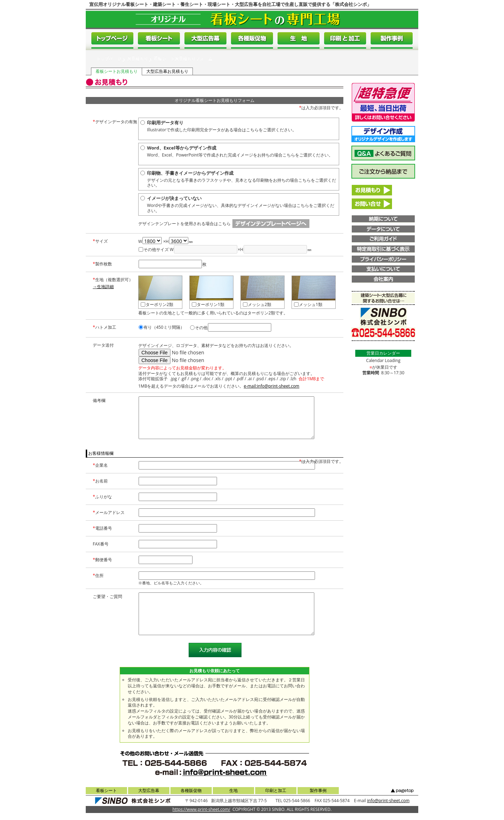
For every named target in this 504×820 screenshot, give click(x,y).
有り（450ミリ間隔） (162, 327)
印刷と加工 (276, 790)
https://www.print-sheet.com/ (201, 809)
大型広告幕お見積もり (167, 71)
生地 (233, 790)
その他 (199, 328)
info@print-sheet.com (388, 801)
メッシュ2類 (257, 304)
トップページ (109, 59)
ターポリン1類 (208, 304)
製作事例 (318, 790)
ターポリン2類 (157, 304)
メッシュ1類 (308, 304)
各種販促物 (191, 790)
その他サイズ (154, 249)
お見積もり (138, 59)
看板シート (106, 790)
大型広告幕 (149, 790)
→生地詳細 (103, 287)
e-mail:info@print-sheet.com (271, 386)
